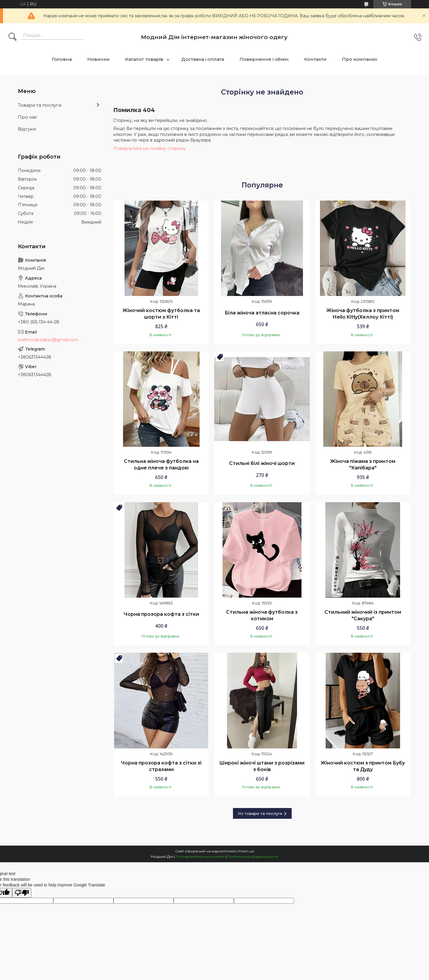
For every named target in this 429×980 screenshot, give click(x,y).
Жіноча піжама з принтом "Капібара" (363, 465)
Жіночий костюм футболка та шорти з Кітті (161, 314)
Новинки (98, 59)
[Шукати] (13, 37)
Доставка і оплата (203, 59)
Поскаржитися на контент (200, 856)
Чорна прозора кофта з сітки (161, 614)
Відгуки (27, 129)
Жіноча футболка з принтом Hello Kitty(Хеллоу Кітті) (363, 314)
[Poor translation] (22, 893)
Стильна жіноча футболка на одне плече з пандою (161, 465)
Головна (62, 59)
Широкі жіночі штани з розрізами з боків (262, 766)
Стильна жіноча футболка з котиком (262, 615)
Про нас (28, 117)
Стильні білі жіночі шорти (262, 463)
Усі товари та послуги (260, 813)
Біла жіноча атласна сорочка (262, 313)
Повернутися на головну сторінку (149, 148)
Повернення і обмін (264, 59)
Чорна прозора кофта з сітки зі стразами (161, 766)
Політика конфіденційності (253, 856)
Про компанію (360, 59)
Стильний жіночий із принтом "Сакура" (363, 615)
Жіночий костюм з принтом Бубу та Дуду (363, 766)
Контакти (315, 59)
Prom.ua (246, 851)
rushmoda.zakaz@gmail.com (48, 340)
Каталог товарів (144, 59)
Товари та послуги (40, 105)
